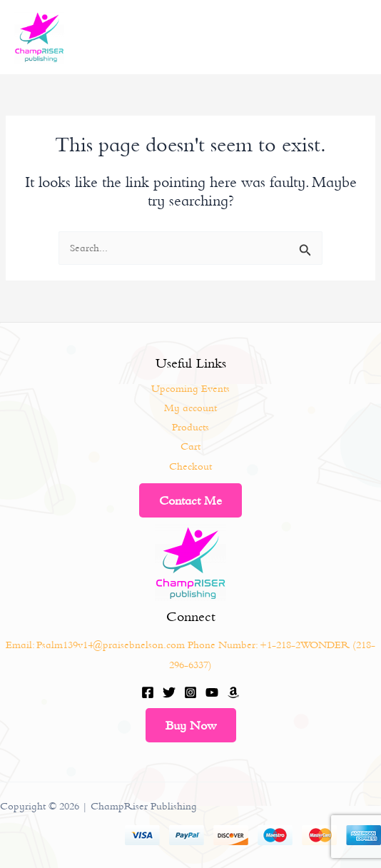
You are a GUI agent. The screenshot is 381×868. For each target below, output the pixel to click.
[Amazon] (233, 692)
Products (190, 427)
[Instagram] (190, 692)
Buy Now (191, 725)
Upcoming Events (190, 388)
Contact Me (190, 500)
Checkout (190, 466)
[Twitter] (169, 692)
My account (190, 408)
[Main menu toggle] (352, 37)
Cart (190, 446)
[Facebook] (148, 692)
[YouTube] (212, 692)
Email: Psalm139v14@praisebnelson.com (95, 645)
